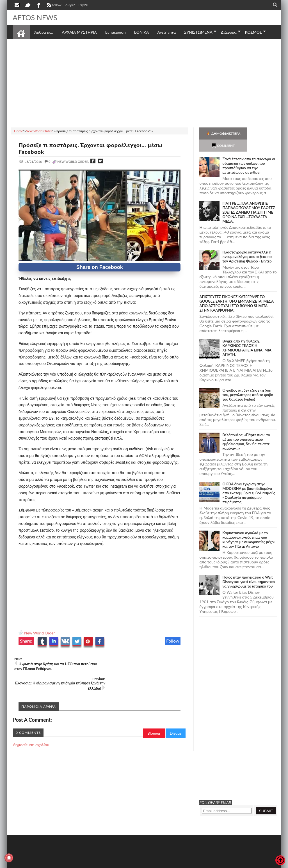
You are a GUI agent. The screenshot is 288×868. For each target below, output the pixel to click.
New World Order (40, 633)
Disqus (176, 713)
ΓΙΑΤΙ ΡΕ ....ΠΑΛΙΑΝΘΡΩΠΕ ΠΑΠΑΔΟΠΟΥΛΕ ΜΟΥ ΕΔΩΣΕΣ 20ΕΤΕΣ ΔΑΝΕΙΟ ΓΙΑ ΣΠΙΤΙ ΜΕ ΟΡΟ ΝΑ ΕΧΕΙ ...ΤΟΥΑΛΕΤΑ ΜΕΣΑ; (249, 200)
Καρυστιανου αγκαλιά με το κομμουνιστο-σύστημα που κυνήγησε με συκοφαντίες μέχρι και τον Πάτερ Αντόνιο (248, 527)
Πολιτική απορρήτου (118, 863)
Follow (173, 641)
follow (53, 6)
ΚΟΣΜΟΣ (254, 32)
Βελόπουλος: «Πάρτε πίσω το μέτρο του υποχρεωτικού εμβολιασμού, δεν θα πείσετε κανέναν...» (246, 430)
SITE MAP (92, 863)
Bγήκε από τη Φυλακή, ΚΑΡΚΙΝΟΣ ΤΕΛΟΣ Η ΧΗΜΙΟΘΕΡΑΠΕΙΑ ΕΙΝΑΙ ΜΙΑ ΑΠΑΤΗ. (247, 336)
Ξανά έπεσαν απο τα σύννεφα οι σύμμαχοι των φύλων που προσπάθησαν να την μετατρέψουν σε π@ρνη (249, 154)
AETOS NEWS (36, 17)
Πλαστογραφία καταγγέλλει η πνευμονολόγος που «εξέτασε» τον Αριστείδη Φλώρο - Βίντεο (247, 245)
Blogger (154, 713)
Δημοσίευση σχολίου (31, 725)
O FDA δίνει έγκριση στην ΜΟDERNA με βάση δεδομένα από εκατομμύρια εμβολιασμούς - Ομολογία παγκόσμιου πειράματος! (249, 481)
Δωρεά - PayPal (77, 5)
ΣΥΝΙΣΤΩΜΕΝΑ (198, 32)
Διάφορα (229, 32)
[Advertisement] (144, 83)
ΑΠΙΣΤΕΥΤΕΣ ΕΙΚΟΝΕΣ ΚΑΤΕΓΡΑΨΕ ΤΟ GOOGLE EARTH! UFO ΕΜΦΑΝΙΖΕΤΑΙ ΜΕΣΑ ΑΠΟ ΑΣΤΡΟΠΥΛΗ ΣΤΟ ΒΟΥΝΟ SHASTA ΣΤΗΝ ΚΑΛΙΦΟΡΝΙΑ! (236, 291)
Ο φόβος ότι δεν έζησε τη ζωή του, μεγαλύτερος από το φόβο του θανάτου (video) (248, 383)
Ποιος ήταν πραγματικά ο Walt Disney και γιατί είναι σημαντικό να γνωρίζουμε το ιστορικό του (248, 570)
